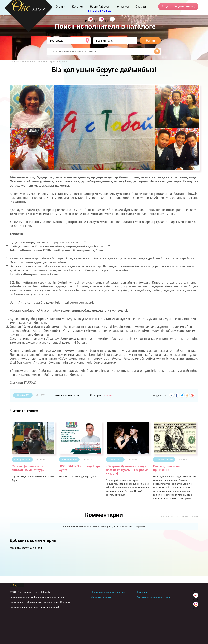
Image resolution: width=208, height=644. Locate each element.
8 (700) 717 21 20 (99, 11)
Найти (150, 41)
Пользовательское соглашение (108, 592)
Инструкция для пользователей (153, 597)
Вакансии (142, 592)
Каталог (78, 7)
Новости (107, 395)
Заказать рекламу (101, 597)
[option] (33, 452)
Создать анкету (184, 6)
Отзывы (141, 7)
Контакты (122, 7)
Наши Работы (99, 7)
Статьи (61, 7)
